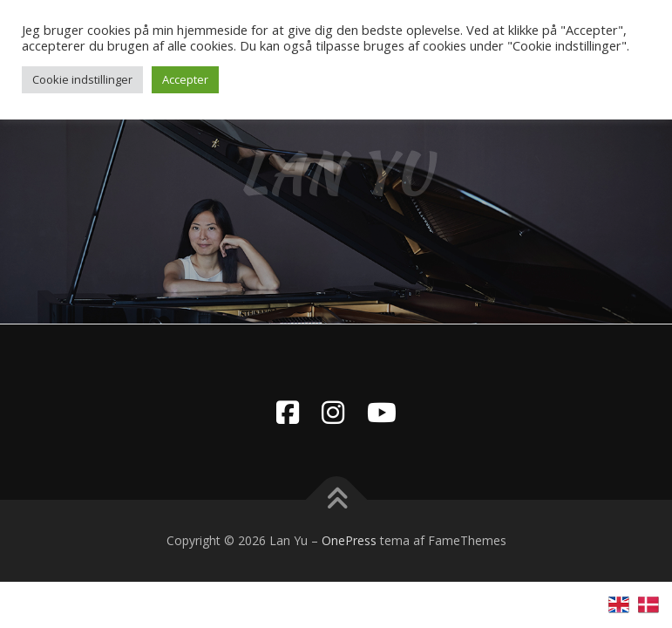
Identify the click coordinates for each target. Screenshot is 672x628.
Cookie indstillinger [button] (82, 79)
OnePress (349, 540)
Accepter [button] (185, 79)
